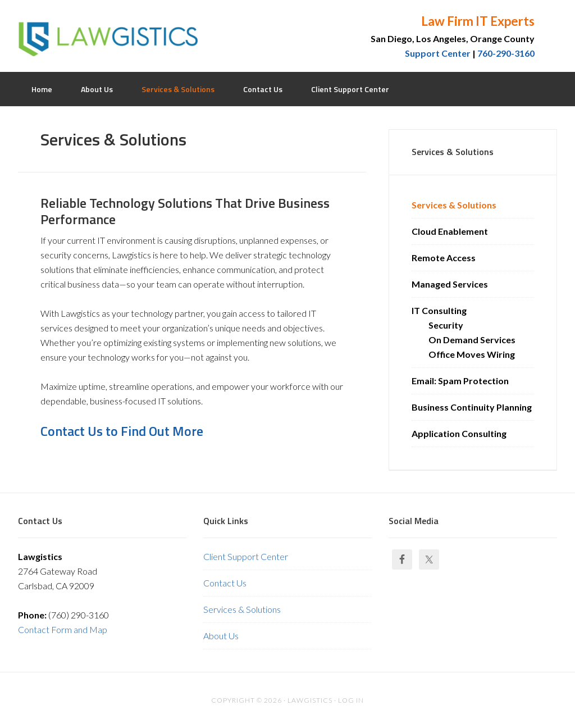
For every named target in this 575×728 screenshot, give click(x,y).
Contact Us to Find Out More (122, 431)
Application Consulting (459, 433)
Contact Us (225, 583)
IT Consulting (439, 310)
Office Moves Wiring (472, 354)
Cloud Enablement (450, 231)
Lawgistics (108, 34)
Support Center (438, 53)
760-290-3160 (506, 53)
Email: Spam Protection (460, 381)
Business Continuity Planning (472, 407)
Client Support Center (246, 556)
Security (446, 325)
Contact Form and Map (63, 629)
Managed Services (450, 284)
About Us (221, 636)
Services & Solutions (454, 205)
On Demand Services (472, 340)
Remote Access (444, 258)
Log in (351, 700)
